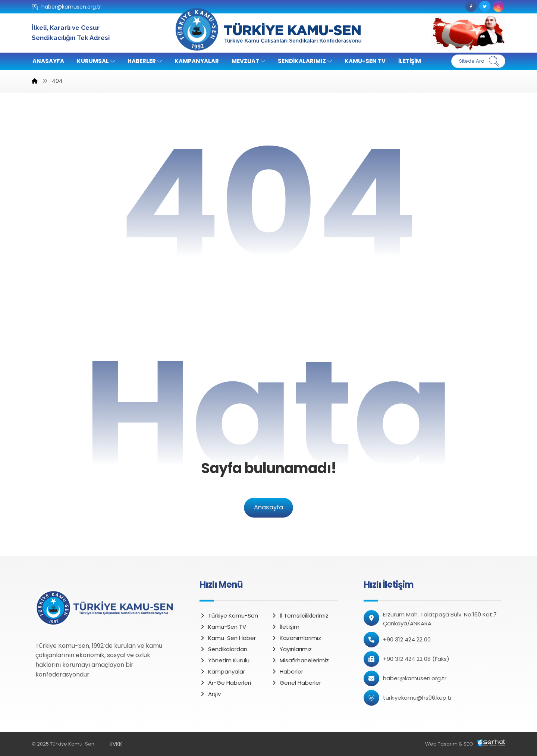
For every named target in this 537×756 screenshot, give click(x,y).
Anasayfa (268, 508)
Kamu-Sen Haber (228, 638)
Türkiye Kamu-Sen (229, 616)
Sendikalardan (223, 649)
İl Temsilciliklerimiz (300, 616)
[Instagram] (499, 6)
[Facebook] (471, 6)
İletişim (285, 627)
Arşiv (210, 694)
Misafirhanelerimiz (300, 660)
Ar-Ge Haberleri (225, 683)
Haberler (287, 671)
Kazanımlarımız (296, 638)
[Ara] (494, 61)
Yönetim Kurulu (224, 660)
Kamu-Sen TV (223, 627)
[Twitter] (485, 6)
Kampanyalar (222, 671)
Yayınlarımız (291, 649)
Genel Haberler (296, 683)
